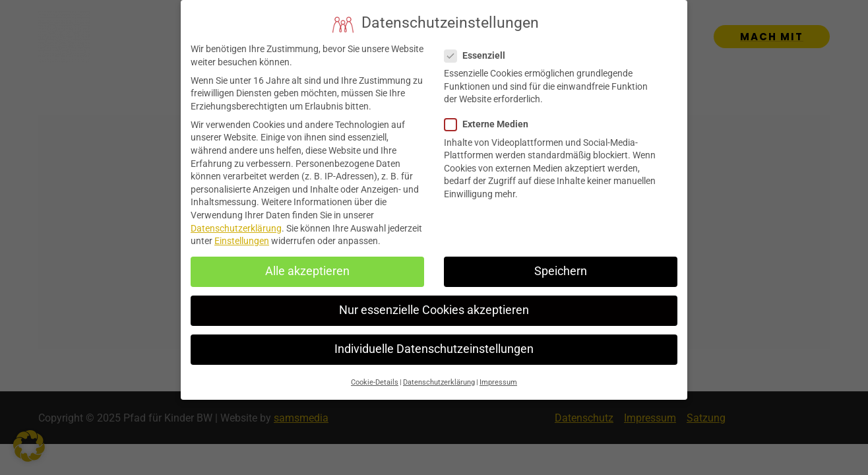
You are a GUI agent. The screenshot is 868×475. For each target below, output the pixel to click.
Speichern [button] (561, 263)
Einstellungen (242, 233)
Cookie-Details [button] (375, 374)
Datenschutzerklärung (236, 220)
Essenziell (479, 47)
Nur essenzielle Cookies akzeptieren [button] (434, 302)
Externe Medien (490, 116)
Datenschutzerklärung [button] (439, 374)
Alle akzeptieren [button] (307, 263)
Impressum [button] (498, 374)
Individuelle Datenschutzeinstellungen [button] (434, 341)
